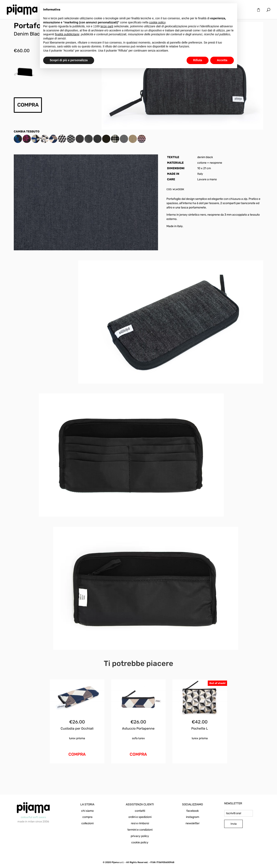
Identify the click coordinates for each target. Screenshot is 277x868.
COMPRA (28, 105)
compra (87, 817)
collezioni (87, 823)
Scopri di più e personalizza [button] (69, 60)
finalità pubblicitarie (67, 34)
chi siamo (87, 811)
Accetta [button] (222, 60)
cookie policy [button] (157, 22)
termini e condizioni (140, 830)
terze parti (107, 26)
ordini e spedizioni (140, 817)
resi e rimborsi (140, 823)
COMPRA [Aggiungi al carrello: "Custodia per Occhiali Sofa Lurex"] (77, 754)
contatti (140, 811)
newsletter (193, 823)
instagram (193, 817)
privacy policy (140, 836)
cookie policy (140, 842)
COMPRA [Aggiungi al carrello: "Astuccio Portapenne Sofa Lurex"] (138, 754)
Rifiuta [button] (198, 60)
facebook (193, 811)
